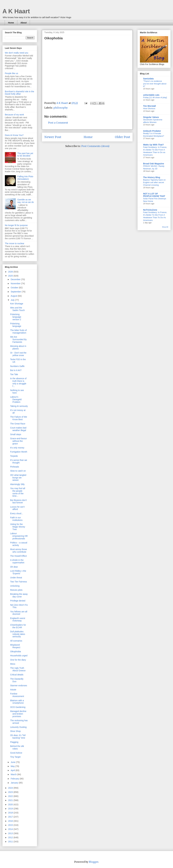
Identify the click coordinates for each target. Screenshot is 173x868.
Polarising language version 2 (16, 317)
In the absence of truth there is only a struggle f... (18, 382)
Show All (165, 227)
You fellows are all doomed (19, 613)
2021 (11, 800)
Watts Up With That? (153, 145)
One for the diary (18, 660)
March (14, 774)
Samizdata (148, 79)
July (13, 300)
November (16, 283)
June (13, 762)
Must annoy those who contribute (19, 551)
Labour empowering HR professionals (19, 536)
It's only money (17, 448)
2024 (11, 788)
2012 (11, 837)
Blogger (94, 862)
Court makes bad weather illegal (18, 429)
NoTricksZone (150, 210)
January (15, 783)
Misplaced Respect (15, 646)
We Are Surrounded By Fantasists (18, 339)
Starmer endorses (19, 686)
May (13, 766)
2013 (11, 833)
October (15, 288)
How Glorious (149, 108)
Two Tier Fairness (19, 582)
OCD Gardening (18, 707)
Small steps (16, 434)
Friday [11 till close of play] (155, 97)
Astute (13, 690)
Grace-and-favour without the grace (19, 441)
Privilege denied (18, 601)
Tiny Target (15, 757)
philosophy (61, 108)
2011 (11, 842)
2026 (11, 272)
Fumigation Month (19, 452)
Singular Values (151, 117)
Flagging (14, 742)
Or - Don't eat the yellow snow (18, 354)
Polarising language (16, 325)
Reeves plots (16, 590)
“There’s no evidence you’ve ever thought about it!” (155, 84)
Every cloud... (17, 513)
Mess (13, 664)
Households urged (19, 656)
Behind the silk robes (17, 747)
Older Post (123, 137)
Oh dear (14, 567)
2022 (11, 796)
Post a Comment (58, 123)
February (15, 779)
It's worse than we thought (19, 461)
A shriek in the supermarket (17, 561)
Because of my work (14, 115)
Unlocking (15, 586)
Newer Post (53, 137)
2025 (11, 276)
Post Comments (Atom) (95, 146)
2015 (11, 825)
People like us (11, 73)
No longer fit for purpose (16, 225)
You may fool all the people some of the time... (18, 492)
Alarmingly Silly (17, 484)
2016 (11, 821)
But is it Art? (16, 370)
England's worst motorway (18, 620)
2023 (11, 792)
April (13, 770)
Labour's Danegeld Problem (16, 399)
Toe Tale (14, 374)
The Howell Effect (18, 556)
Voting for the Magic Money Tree (18, 527)
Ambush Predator (152, 131)
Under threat (16, 578)
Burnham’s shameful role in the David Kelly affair (20, 93)
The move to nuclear (15, 243)
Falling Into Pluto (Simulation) (25, 178)
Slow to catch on (18, 471)
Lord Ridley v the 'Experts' (18, 572)
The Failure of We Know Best (19, 418)
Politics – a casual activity (19, 544)
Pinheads (15, 467)
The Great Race (18, 424)
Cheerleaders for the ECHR (18, 626)
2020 (11, 804)
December (16, 279)
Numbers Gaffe (17, 366)
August (14, 296)
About (24, 23)
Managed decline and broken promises (18, 714)
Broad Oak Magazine (154, 164)
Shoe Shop (15, 731)
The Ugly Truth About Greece (18, 669)
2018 (11, 813)
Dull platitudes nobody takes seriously (18, 634)
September (16, 292)
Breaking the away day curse (19, 595)
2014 (11, 829)
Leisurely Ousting (18, 727)
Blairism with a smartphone (17, 702)
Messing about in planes (18, 347)
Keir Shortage (17, 304)
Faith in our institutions (16, 519)
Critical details (17, 675)
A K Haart (16, 11)
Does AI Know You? (14, 135)
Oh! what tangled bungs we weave (18, 478)
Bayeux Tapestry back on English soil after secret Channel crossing (154, 182)
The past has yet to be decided (25, 155)
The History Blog (152, 177)
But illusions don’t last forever (18, 501)
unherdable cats (151, 95)
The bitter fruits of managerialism (18, 331)
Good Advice (16, 753)
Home (11, 23)
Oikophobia (16, 651)
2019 (11, 809)
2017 (11, 817)
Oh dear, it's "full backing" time (18, 737)
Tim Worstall (149, 106)
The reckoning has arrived (19, 722)
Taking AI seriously (19, 406)
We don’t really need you (17, 53)
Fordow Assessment (17, 695)
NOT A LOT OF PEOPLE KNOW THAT (154, 195)
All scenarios (16, 641)
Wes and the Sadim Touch (17, 309)
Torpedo (14, 456)
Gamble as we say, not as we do (26, 201)
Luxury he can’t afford (17, 508)
